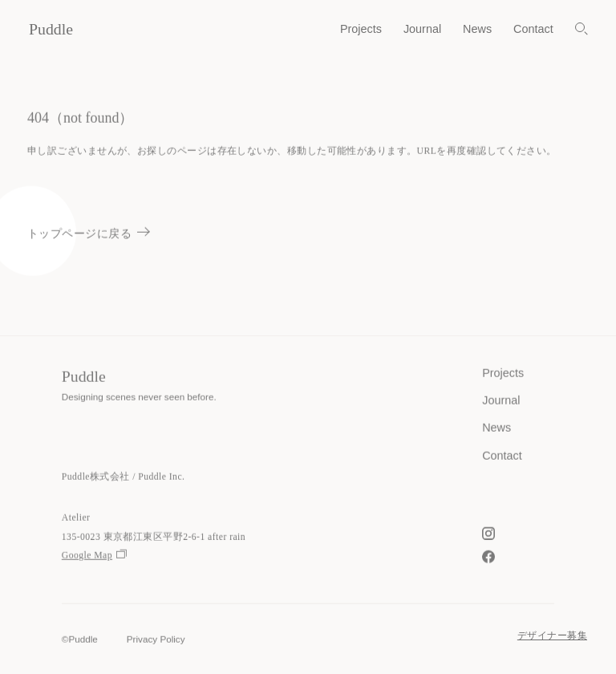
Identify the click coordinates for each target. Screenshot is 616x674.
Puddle (51, 29)
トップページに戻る (88, 234)
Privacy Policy (156, 640)
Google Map (95, 556)
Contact (533, 29)
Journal (422, 29)
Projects (361, 29)
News (477, 29)
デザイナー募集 (552, 636)
